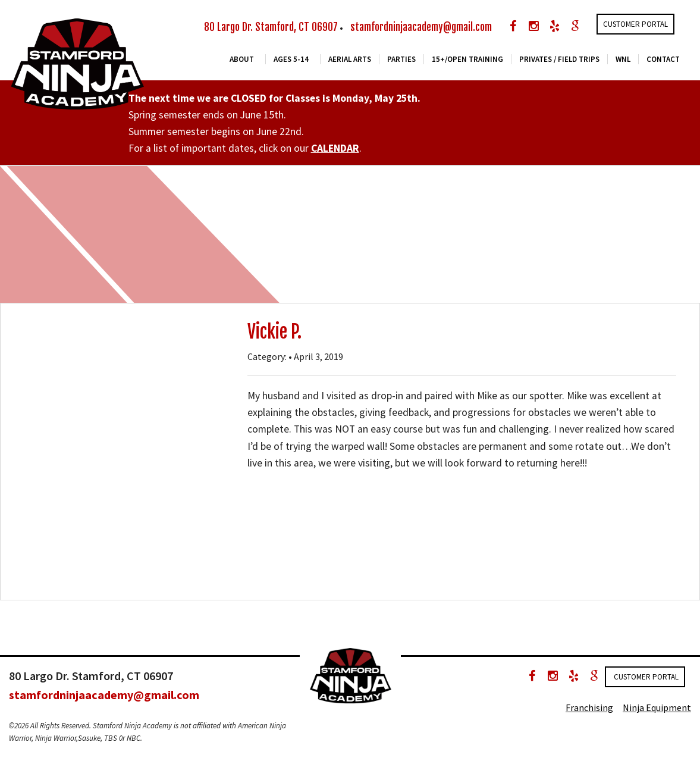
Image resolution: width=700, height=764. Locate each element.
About (242, 59)
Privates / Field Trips (559, 59)
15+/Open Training (467, 59)
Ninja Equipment (657, 707)
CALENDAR (335, 148)
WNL (623, 59)
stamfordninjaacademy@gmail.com (421, 27)
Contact (663, 59)
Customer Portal (635, 24)
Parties (401, 59)
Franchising (589, 707)
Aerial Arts (350, 59)
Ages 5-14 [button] (291, 59)
